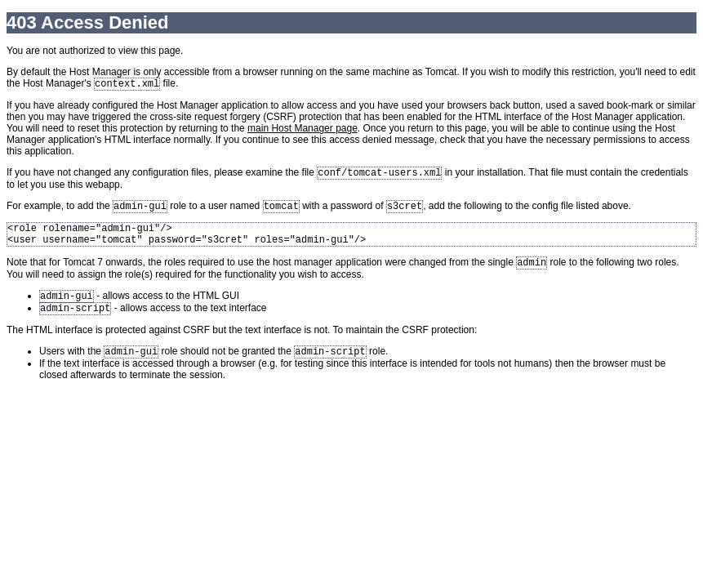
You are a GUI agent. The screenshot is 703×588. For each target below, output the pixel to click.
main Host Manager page (303, 130)
